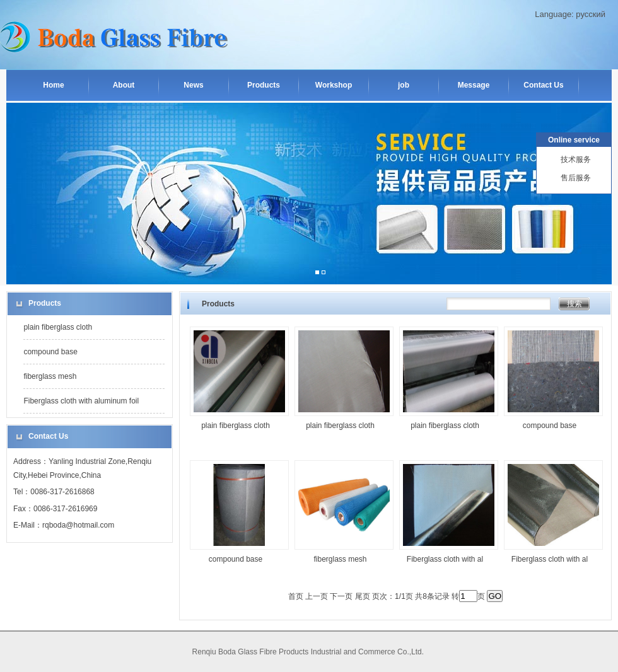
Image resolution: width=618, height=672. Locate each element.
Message (474, 85)
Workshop (334, 85)
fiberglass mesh (50, 376)
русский (591, 14)
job (404, 85)
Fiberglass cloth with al (445, 559)
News (193, 85)
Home (53, 85)
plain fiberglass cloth (58, 327)
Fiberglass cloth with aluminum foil (81, 401)
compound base (50, 352)
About (124, 85)
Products (264, 85)
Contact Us (543, 85)
